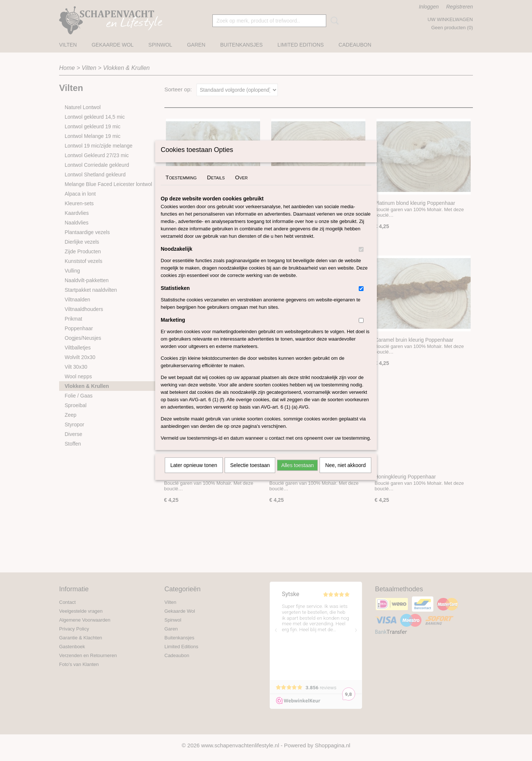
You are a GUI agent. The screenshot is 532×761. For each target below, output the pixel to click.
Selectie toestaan (250, 475)
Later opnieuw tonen (194, 475)
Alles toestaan (297, 475)
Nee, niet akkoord (345, 475)
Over (241, 187)
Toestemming (181, 187)
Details (216, 187)
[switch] (361, 259)
